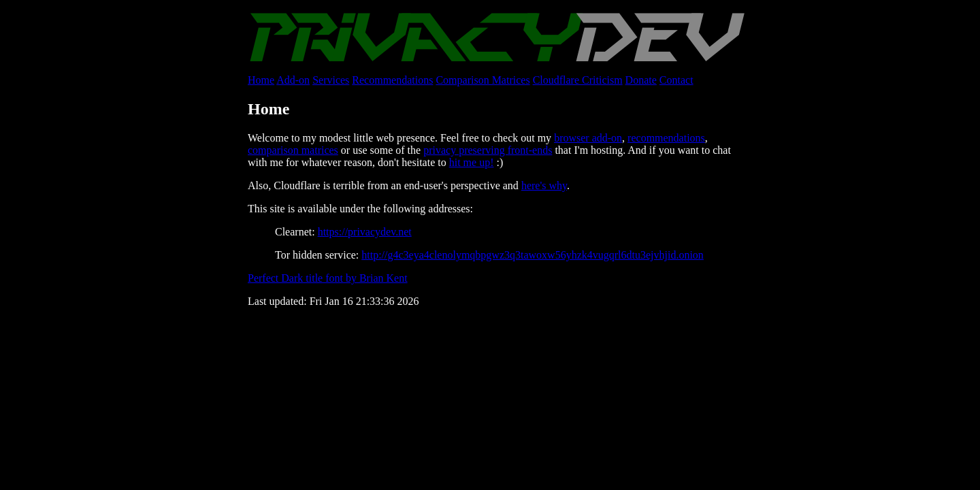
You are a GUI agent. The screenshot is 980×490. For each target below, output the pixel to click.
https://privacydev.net (365, 232)
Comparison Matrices (483, 80)
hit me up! (472, 162)
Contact (676, 80)
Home (261, 80)
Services (331, 80)
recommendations (666, 138)
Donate (641, 80)
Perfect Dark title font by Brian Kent (328, 278)
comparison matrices (293, 150)
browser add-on (588, 138)
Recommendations (392, 80)
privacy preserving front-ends (488, 150)
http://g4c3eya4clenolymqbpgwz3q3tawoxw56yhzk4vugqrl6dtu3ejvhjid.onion (533, 255)
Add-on (293, 80)
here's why (544, 185)
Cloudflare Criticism (578, 80)
